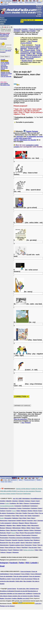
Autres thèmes (26, 43)
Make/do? (3, 525)
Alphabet (21, 501)
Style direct (29, 543)
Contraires (34, 508)
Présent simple (30, 50)
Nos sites (4, 4)
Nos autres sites (5, 85)
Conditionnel (26, 506)
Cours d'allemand (36, 574)
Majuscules (33, 523)
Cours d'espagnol (15, 574)
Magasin (21, 523)
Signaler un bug (5, 72)
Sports (23, 543)
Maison (27, 523)
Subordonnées (4, 545)
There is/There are (10, 548)
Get (26, 516)
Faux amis (31, 513)
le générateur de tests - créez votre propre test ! (28, 137)
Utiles (2, 24)
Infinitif (19, 521)
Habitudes (15, 518)
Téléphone (16, 550)
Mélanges (9, 528)
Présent (35, 41)
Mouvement (35, 525)
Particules (3, 533)
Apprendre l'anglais (21, 29)
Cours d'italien (25, 574)
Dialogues (24, 511)
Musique (2, 528)
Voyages (9, 552)
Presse (3, 69)
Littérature (15, 523)
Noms (8, 530)
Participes (38, 530)
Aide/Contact (4, 61)
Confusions (34, 506)
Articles (2, 503)
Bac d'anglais (28, 581)
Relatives (36, 540)
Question (21, 540)
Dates (18, 511)
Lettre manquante (6, 523)
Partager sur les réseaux (7, 606)
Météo (29, 528)
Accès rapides (5, 62)
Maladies (9, 525)
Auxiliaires (13, 503)
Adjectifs (9, 501)
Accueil (3, 59)
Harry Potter (23, 518)
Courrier (9, 511)
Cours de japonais (34, 576)
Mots (29, 525)
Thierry (18, 548)
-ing (29, 41)
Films (37, 513)
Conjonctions (4, 508)
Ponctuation (4, 535)
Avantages (3, 39)
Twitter (21, 563)
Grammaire (36, 516)
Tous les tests (33, 548)
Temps (35, 545)
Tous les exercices (20, 419)
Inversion (30, 521)
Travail (10, 550)
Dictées (30, 511)
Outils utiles (19, 581)
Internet (24, 521)
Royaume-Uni (4, 543)
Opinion (26, 530)
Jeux (21, 2)
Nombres (3, 530)
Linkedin (34, 563)
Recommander (5, 71)
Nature (33, 528)
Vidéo (36, 550)
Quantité (15, 540)
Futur (13, 516)
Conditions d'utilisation (7, 591)
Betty (21, 503)
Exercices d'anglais (29, 31)
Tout (39, 548)
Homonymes (4, 521)
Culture (14, 2)
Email (2, 566)
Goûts (30, 516)
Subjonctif (36, 543)
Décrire (35, 511)
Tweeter (29, 131)
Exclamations (11, 513)
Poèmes (18, 535)
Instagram (4, 563)
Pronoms (34, 535)
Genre (22, 516)
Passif (9, 533)
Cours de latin (16, 579)
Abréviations (26, 498)
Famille (25, 513)
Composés (18, 506)
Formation (8, 516)
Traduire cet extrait (6, 74)
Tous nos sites (6, 482)
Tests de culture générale (21, 576)
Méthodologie (17, 528)
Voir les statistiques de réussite (25, 140)
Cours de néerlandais (6, 576)
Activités (3, 501)
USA (21, 550)
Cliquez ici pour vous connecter (6, 30)
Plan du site (4, 68)
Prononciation (4, 538)
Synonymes (28, 545)
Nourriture (14, 530)
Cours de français (26, 571)
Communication (35, 503)
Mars (14, 525)
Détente (3, 22)
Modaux (24, 525)
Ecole (40, 511)
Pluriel (22, 533)
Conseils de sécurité (21, 591)
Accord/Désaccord (36, 498)
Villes (41, 550)
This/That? (25, 548)
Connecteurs (13, 508)
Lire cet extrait (5, 64)
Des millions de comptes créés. (5, 35)
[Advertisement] (19, 450)
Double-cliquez (27, 61)
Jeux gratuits (4, 83)
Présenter (8, 540)
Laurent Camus (12, 589)
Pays (17, 533)
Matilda (19, 525)
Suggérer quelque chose (17, 545)
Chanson (26, 503)
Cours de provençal (27, 579)
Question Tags (29, 540)
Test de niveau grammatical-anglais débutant (30, 47)
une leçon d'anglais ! (5, 51)
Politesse (38, 533)
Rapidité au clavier (5, 579)
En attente (3, 513)
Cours (2, 18)
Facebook (13, 563)
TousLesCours (30, 2)
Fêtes (18, 516)
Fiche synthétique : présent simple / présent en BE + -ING (31, 52)
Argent (33, 501)
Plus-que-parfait (29, 533)
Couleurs (3, 511)
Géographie (8, 518)
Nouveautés (4, 67)
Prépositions (36, 538)
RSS (27, 563)
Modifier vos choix (23, 598)
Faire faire (19, 513)
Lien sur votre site (6, 76)
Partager (35, 131)
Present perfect (26, 535)
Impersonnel (12, 521)
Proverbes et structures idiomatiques (20, 538)
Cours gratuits (6, 478)
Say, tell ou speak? (14, 543)
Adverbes (15, 501)
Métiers (24, 528)
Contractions (26, 508)
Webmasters (4, 75)
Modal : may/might (27, 59)
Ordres (32, 530)
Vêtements (16, 552)
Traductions (3, 550)
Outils (39, 2)
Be (18, 503)
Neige (38, 528)
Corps (40, 508)
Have (29, 518)
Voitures (3, 552)
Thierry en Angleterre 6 (32, 57)
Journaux (40, 521)
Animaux (28, 501)
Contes (19, 508)
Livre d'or (4, 65)
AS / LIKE (19, 498)
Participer (4, 20)
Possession (11, 535)
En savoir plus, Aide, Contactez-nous (28, 589)
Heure (33, 518)
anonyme (20, 136)
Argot (38, 501)
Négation (20, 530)
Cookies (14, 598)
